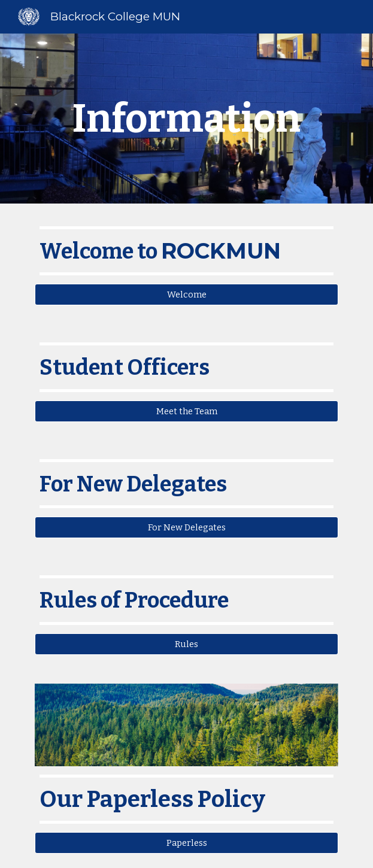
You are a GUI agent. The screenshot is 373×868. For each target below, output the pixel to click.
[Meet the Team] (186, 411)
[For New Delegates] (186, 528)
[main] (186, 118)
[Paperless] (186, 843)
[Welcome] (186, 295)
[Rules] (186, 644)
